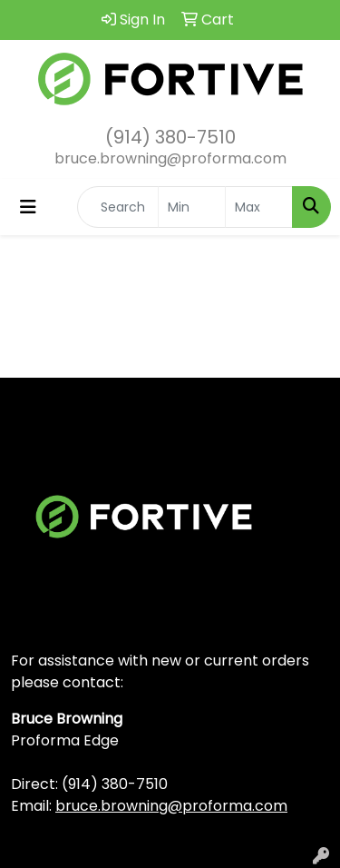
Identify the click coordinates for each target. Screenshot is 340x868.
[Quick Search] (118, 207)
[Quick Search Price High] (259, 207)
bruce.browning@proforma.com (170, 158)
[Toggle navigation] (28, 207)
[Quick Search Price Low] (192, 207)
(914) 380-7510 (170, 137)
